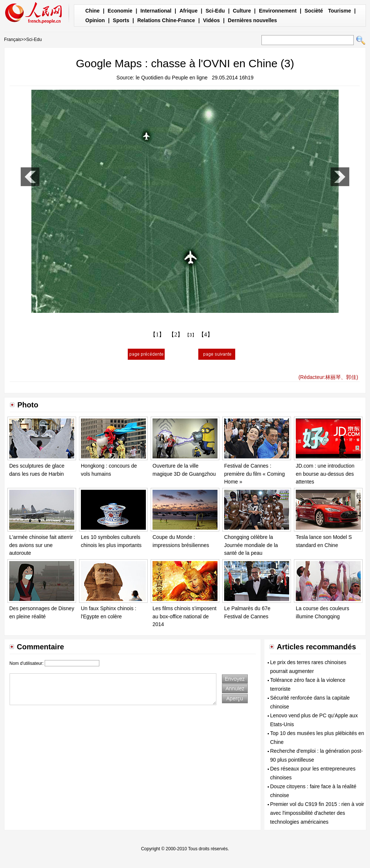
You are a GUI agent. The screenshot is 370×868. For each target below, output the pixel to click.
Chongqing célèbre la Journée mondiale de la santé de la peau (251, 545)
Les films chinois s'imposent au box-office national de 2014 (184, 616)
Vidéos (212, 20)
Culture (242, 11)
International (156, 11)
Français (13, 40)
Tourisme (339, 11)
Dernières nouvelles (252, 20)
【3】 (191, 335)
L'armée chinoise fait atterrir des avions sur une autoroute (41, 545)
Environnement (278, 11)
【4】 (206, 334)
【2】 (176, 334)
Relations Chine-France (166, 20)
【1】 (157, 334)
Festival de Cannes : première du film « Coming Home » (254, 474)
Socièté (314, 11)
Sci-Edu (215, 11)
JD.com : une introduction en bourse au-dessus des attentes (325, 474)
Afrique (189, 11)
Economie (120, 11)
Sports (121, 20)
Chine (92, 11)
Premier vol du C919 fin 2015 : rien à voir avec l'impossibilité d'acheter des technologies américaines (317, 813)
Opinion (95, 20)
